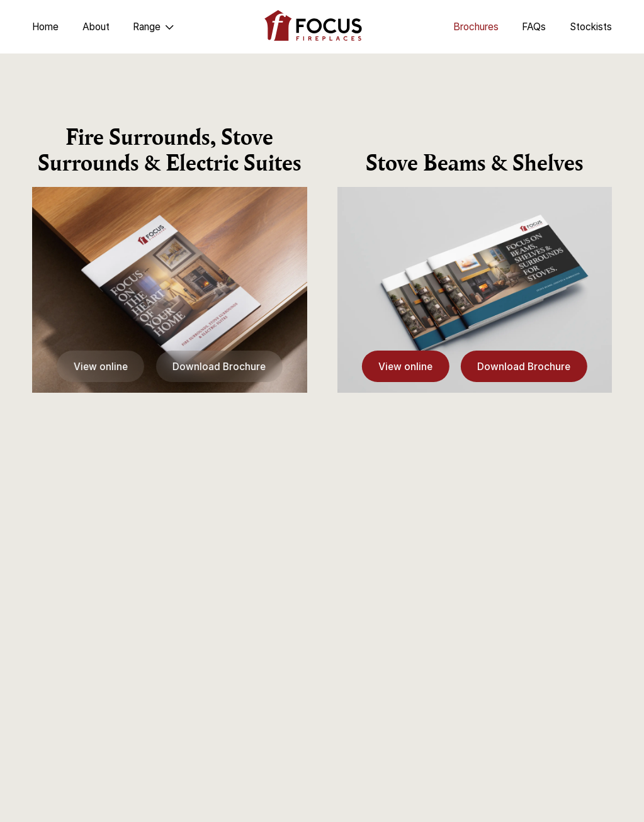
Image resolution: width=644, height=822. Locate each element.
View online (101, 367)
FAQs (534, 27)
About (96, 27)
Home (45, 27)
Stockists (591, 27)
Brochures (476, 27)
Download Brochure (219, 367)
